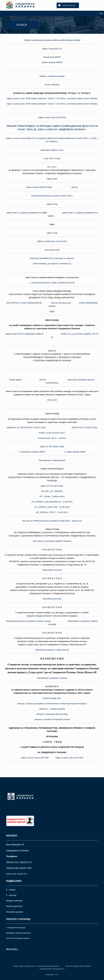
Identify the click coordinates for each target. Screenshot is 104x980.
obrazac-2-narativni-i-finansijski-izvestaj (52, 719)
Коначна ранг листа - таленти (52, 438)
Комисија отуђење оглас (52, 150)
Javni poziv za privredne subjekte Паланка (52, 541)
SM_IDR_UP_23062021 (52, 491)
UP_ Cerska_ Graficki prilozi (52, 496)
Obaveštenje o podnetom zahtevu (52, 678)
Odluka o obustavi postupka (52, 76)
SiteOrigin (50, 975)
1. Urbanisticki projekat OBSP (32, 452)
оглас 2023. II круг (52, 158)
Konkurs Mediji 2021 (52, 698)
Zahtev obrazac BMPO (52, 62)
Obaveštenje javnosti (52, 599)
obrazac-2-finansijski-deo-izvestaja (52, 714)
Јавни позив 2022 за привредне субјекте (24, 334)
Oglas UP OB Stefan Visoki (52, 446)
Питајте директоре (14, 906)
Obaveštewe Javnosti (52, 570)
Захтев (75, 187)
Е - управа (11, 890)
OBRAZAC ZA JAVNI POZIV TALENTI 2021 (26, 427)
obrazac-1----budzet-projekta (52, 709)
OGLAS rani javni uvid (61, 303)
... (18, 949)
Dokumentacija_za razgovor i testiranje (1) (52, 263)
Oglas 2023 (52, 179)
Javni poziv (52, 400)
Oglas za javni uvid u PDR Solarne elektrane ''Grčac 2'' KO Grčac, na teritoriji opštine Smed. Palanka (52, 98)
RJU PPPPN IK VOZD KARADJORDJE (24, 303)
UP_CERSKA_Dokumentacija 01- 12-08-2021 (52, 502)
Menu (100, 13)
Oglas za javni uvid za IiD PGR (52, 117)
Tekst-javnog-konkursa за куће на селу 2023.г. (52, 196)
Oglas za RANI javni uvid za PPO (52, 241)
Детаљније (12, 949)
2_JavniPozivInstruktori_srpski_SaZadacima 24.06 (52, 283)
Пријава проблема (14, 901)
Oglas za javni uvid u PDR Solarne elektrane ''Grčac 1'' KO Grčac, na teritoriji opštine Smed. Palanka (52, 104)
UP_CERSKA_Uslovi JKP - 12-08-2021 (52, 507)
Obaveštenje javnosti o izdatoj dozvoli (52, 650)
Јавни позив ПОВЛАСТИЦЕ (39, 187)
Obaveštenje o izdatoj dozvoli (52, 460)
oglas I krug (52, 233)
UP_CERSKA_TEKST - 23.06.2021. (52, 512)
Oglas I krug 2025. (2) (52, 49)
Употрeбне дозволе (15, 912)
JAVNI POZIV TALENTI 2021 (84, 427)
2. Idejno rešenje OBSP (75, 452)
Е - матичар (11, 895)
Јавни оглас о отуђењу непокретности (24, 213)
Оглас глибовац (52, 85)
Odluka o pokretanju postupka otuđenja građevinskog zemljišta (52, 40)
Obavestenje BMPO (52, 57)
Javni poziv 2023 (52, 250)
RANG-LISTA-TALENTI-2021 (52, 433)
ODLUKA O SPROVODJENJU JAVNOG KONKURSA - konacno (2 (52, 521)
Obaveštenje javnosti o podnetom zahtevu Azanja (28, 621)
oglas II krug (52, 204)
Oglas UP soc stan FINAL (52, 486)
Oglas (52, 311)
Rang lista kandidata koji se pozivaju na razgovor (52, 258)
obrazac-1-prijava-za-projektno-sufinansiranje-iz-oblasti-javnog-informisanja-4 (52, 703)
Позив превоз (15, 380)
